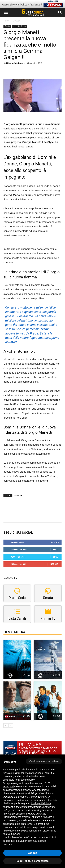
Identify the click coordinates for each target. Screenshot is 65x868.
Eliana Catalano (15, 63)
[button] (60, 12)
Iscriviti (55, 564)
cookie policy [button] (28, 780)
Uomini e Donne (19, 26)
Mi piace (55, 542)
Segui (56, 550)
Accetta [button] (32, 853)
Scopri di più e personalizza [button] (32, 861)
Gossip (16, 21)
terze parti (8, 786)
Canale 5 (18, 496)
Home (6, 21)
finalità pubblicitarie (41, 803)
